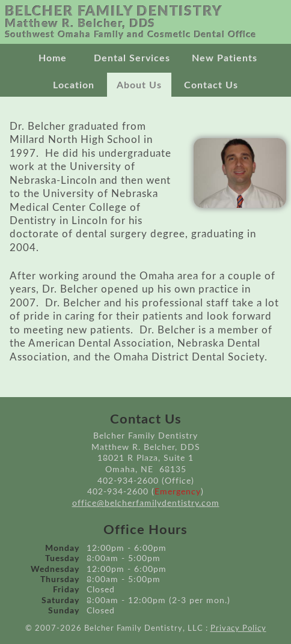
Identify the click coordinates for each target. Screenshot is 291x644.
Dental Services (132, 58)
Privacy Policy (238, 629)
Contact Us (211, 85)
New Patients (225, 58)
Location (74, 85)
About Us (139, 85)
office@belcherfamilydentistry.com (146, 503)
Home (53, 58)
